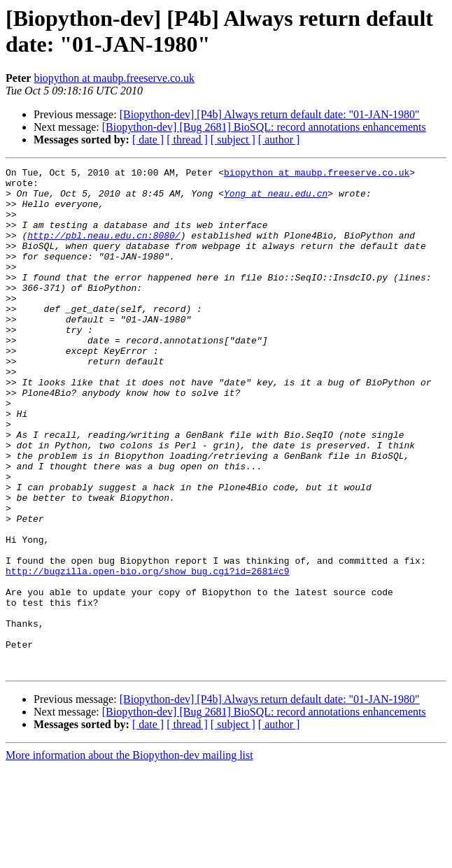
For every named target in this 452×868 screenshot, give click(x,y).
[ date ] (148, 140)
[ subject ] (233, 140)
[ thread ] (187, 140)
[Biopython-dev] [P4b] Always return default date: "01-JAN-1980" (270, 114)
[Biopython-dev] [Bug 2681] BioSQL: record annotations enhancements (264, 127)
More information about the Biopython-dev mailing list (129, 856)
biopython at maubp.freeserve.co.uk (114, 78)
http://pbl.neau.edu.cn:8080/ (104, 250)
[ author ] (279, 140)
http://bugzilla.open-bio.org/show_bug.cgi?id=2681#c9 (148, 653)
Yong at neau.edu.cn (276, 199)
